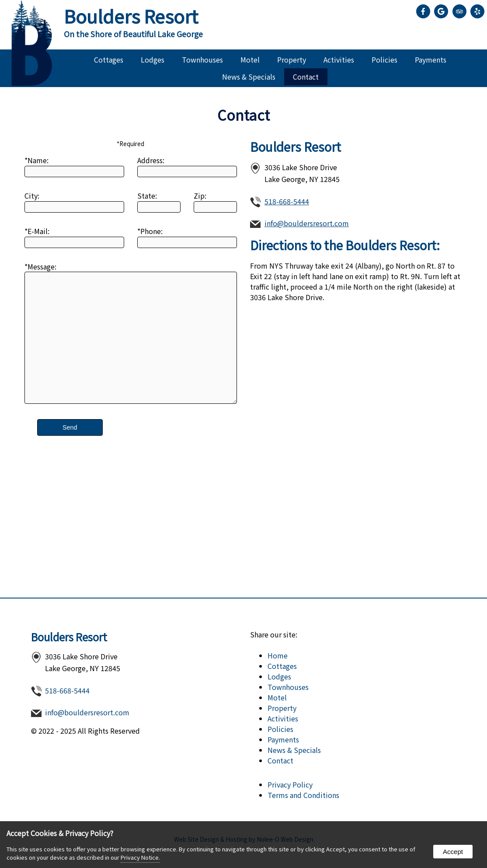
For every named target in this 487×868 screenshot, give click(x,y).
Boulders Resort (69, 637)
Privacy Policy (290, 784)
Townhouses (202, 59)
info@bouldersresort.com (307, 223)
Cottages (109, 59)
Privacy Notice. (140, 857)
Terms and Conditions (303, 795)
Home (278, 655)
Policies (384, 59)
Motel (250, 59)
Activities (339, 59)
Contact (306, 77)
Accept (453, 852)
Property (292, 59)
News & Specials (249, 77)
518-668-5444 (287, 201)
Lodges (153, 59)
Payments (431, 59)
